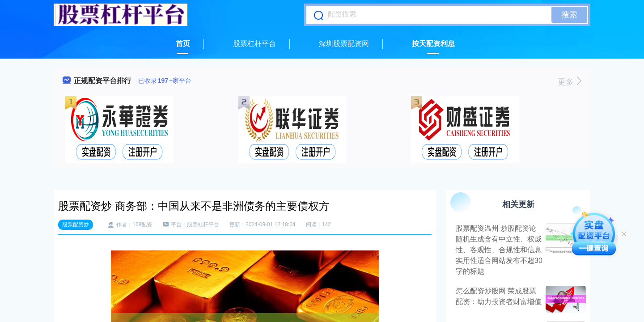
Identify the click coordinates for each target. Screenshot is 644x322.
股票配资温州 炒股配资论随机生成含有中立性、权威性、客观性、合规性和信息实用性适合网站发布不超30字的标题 (499, 250)
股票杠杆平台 (254, 44)
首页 (183, 44)
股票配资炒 (76, 225)
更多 (570, 82)
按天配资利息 (433, 44)
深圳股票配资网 (344, 44)
